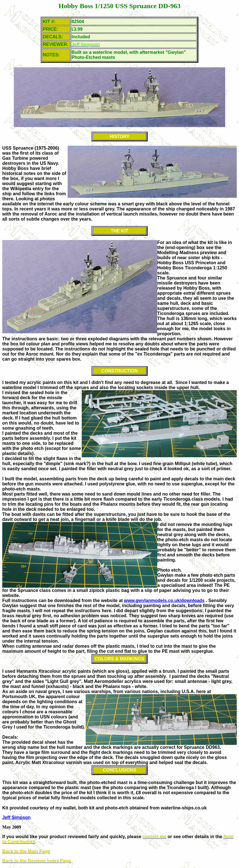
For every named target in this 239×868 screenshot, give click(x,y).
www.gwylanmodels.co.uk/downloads (164, 601)
